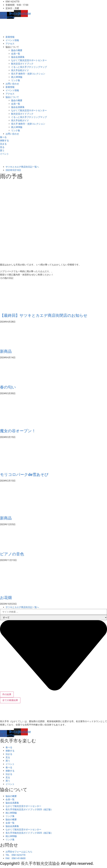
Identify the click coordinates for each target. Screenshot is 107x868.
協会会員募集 (18, 57)
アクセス (10, 44)
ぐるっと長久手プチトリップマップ (29, 67)
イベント (10, 764)
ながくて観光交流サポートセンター (29, 60)
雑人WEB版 (17, 77)
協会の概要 (17, 50)
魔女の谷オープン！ (18, 431)
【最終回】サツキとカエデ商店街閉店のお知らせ (44, 315)
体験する (10, 751)
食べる (9, 747)
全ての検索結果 (10, 700)
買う (8, 761)
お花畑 (6, 598)
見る (8, 757)
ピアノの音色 (12, 554)
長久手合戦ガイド (20, 70)
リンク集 (16, 80)
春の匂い (8, 387)
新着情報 (10, 37)
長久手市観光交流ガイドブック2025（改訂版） (29, 809)
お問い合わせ (12, 84)
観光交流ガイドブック (22, 64)
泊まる (9, 754)
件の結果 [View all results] (7, 694)
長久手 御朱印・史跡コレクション (28, 74)
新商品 (6, 351)
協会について (12, 47)
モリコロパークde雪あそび (24, 475)
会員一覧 (16, 54)
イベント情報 (12, 40)
